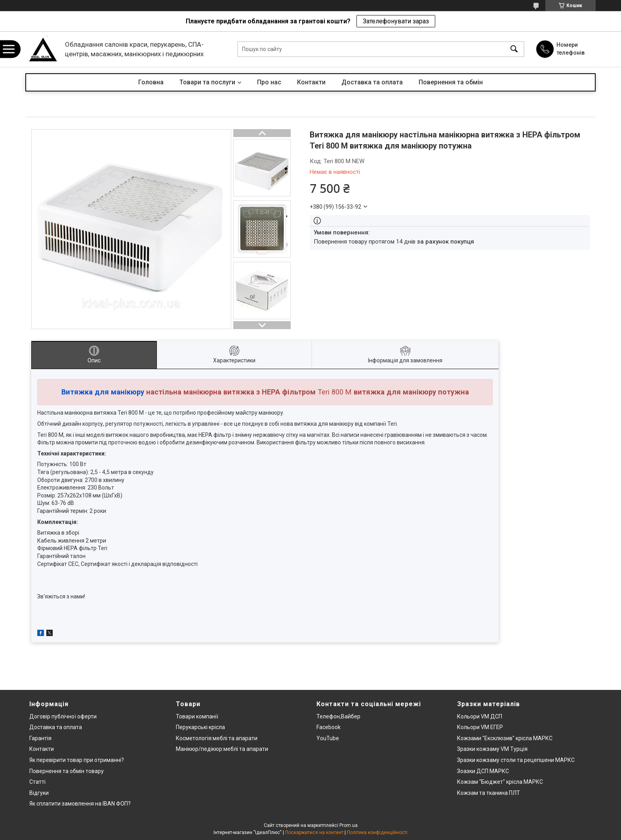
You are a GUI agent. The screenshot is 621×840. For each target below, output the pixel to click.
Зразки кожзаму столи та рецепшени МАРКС (516, 760)
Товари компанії (197, 716)
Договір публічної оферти (63, 716)
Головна (151, 82)
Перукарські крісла (200, 727)
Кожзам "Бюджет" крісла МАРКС (500, 782)
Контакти (311, 82)
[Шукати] (514, 49)
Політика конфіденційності (377, 832)
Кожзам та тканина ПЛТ (489, 793)
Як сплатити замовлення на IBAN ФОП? (80, 804)
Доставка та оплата (372, 82)
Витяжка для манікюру (103, 392)
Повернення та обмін (451, 82)
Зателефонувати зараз (396, 21)
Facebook (329, 727)
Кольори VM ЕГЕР (480, 727)
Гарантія (40, 738)
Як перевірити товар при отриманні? (77, 760)
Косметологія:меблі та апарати (217, 738)
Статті (37, 782)
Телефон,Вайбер (338, 716)
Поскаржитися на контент (314, 832)
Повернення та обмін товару (67, 771)
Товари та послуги (207, 82)
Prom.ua (349, 825)
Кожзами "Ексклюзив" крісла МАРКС (505, 738)
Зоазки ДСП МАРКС (483, 771)
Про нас (269, 82)
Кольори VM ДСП (480, 716)
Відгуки (39, 793)
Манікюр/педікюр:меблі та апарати (222, 749)
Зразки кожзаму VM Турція (492, 749)
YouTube (328, 738)
